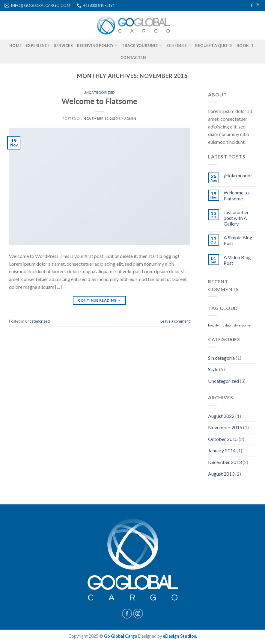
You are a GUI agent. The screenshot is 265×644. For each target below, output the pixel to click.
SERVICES (63, 46)
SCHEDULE (179, 45)
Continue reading (100, 300)
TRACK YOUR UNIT (142, 45)
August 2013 (221, 474)
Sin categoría (221, 358)
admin (130, 118)
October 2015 (223, 439)
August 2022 (221, 416)
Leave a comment (175, 321)
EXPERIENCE (38, 46)
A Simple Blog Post (238, 240)
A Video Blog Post (237, 260)
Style (213, 369)
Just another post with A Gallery (236, 218)
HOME (15, 46)
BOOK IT (245, 46)
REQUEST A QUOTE (214, 46)
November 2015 (225, 427)
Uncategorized (99, 92)
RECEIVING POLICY (97, 45)
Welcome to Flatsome (99, 101)
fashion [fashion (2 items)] (227, 325)
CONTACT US (134, 58)
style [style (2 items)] (237, 325)
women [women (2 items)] (247, 325)
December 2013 (225, 462)
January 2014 (222, 450)
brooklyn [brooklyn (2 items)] (214, 325)
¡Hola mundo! (238, 175)
